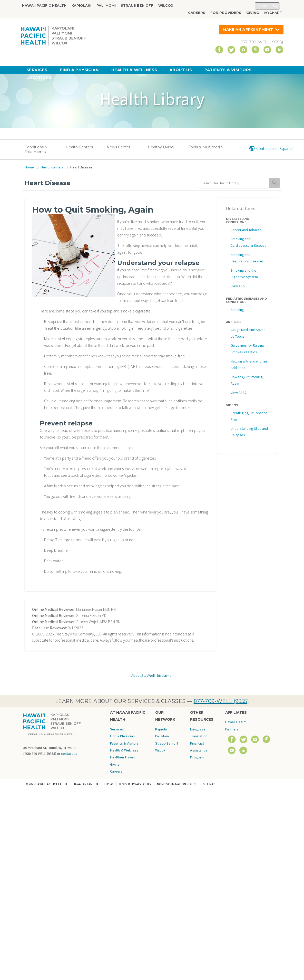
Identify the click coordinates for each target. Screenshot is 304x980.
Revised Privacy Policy (135, 784)
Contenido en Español (274, 149)
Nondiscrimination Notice (177, 784)
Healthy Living (161, 147)
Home (29, 167)
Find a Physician (79, 70)
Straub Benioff (137, 6)
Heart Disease (81, 167)
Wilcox (166, 6)
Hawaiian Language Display (93, 784)
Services (37, 70)
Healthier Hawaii (123, 757)
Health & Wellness (134, 70)
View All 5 (238, 286)
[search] (234, 183)
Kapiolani (81, 6)
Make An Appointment (248, 30)
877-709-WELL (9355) (221, 701)
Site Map (209, 784)
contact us (69, 754)
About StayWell (143, 675)
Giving (253, 13)
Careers (197, 13)
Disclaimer (165, 675)
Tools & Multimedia (206, 147)
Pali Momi (106, 6)
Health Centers (79, 147)
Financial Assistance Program (199, 750)
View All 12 (239, 393)
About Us (181, 70)
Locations (39, 77)
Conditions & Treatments (36, 149)
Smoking (237, 310)
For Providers (226, 13)
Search (265, 6)
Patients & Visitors (228, 70)
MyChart (273, 13)
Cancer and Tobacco (246, 230)
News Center (119, 147)
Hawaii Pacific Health (44, 6)
